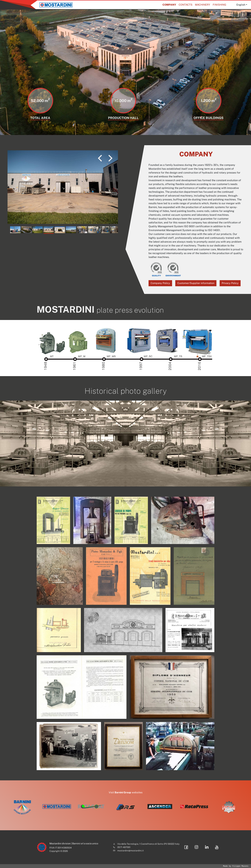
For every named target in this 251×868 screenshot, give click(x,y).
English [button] (241, 5)
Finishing (219, 5)
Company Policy (160, 283)
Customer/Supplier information (196, 283)
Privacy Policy (230, 283)
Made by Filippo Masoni (236, 866)
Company (169, 5)
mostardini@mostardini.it (131, 851)
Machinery (203, 5)
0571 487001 (124, 847)
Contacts (186, 5)
